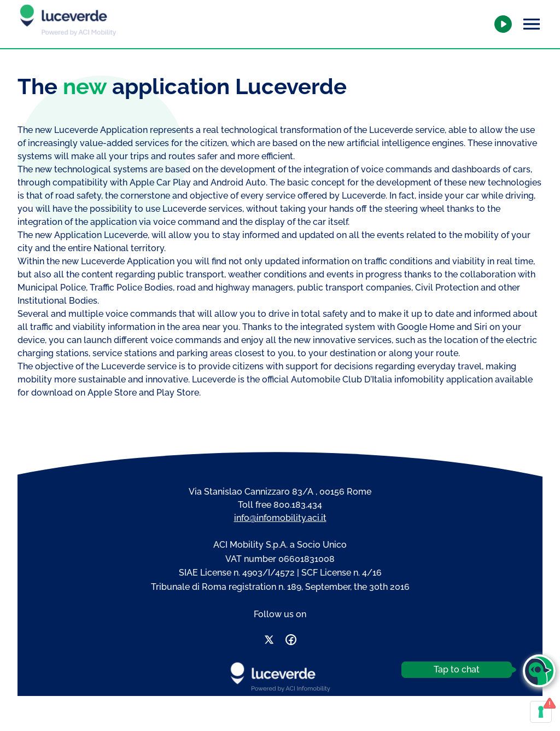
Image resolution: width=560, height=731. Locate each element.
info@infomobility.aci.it (280, 518)
